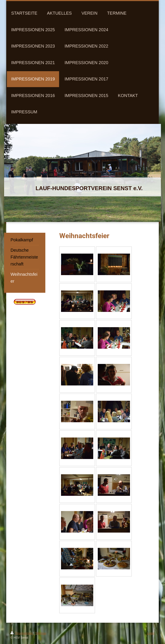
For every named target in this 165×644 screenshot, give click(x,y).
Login (151, 633)
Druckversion (22, 633)
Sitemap (41, 633)
